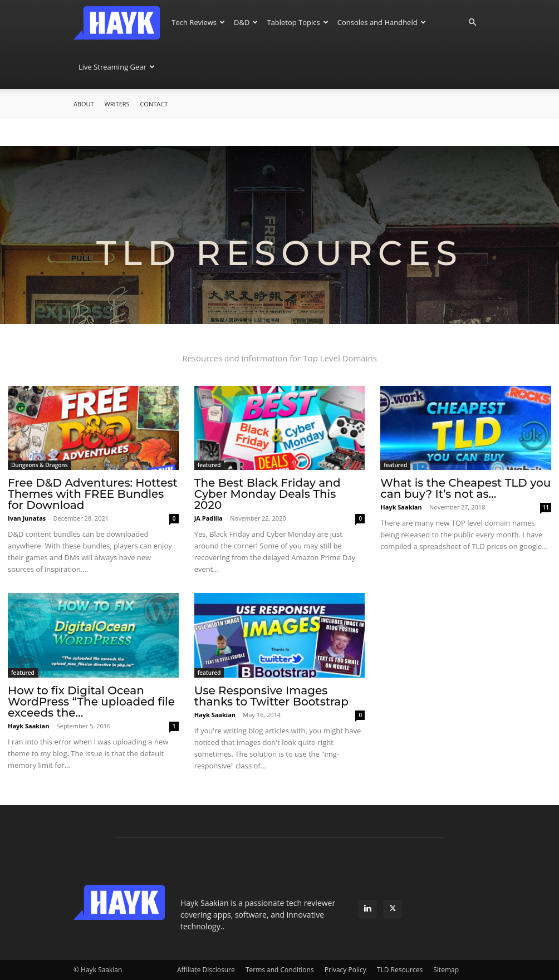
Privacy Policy (345, 970)
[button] (472, 23)
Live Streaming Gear (117, 67)
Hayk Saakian (401, 507)
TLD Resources (400, 970)
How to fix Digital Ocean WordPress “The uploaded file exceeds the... (91, 702)
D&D (246, 22)
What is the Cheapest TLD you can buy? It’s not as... (465, 488)
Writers (117, 104)
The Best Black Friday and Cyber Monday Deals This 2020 (268, 494)
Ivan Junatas (27, 518)
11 (546, 507)
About (84, 104)
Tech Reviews (198, 22)
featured (209, 465)
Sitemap (446, 970)
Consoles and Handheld (382, 22)
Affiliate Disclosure (206, 970)
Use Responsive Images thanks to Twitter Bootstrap (271, 696)
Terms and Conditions (280, 970)
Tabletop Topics (297, 22)
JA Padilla (209, 518)
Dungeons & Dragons (40, 465)
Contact (154, 104)
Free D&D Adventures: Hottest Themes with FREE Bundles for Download (93, 494)
